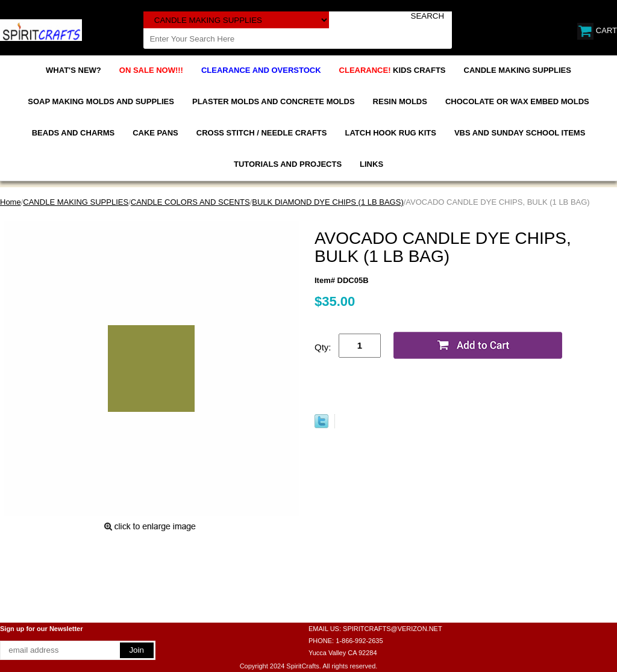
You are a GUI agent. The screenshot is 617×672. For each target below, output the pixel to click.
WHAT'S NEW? (74, 70)
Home (11, 202)
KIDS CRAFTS (393, 70)
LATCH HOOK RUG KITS (390, 133)
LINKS (371, 164)
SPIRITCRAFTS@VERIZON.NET (393, 629)
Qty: (323, 347)
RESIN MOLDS (400, 101)
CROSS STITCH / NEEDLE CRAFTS (262, 133)
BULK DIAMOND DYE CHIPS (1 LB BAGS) (327, 202)
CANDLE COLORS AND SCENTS (190, 202)
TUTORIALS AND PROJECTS (288, 164)
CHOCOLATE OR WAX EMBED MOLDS (517, 101)
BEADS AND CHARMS (73, 133)
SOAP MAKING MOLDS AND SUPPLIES (101, 101)
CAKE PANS (155, 133)
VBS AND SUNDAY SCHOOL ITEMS (520, 133)
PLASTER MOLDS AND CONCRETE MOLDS (274, 101)
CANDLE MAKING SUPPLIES (518, 70)
